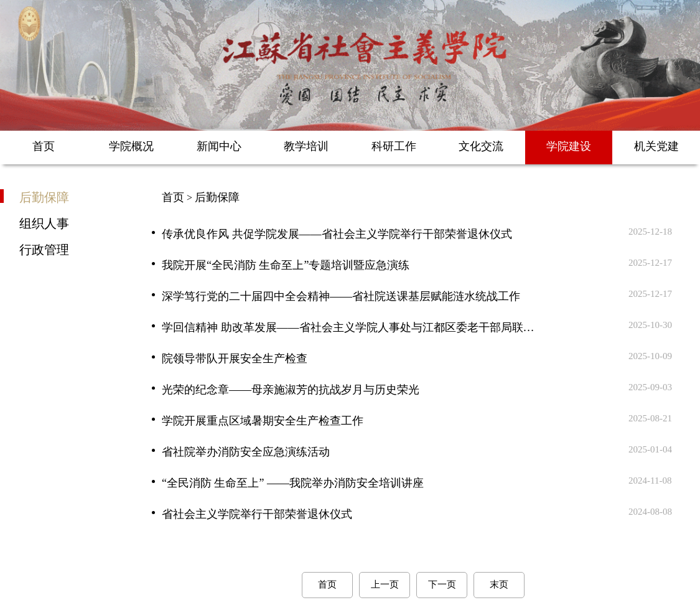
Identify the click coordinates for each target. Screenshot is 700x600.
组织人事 (44, 223)
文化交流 (481, 146)
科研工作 (394, 146)
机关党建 (656, 146)
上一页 (385, 584)
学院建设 (569, 146)
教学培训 (306, 146)
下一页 (442, 584)
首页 (44, 146)
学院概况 (131, 146)
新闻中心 (219, 146)
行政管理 (44, 249)
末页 (499, 584)
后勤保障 (44, 197)
